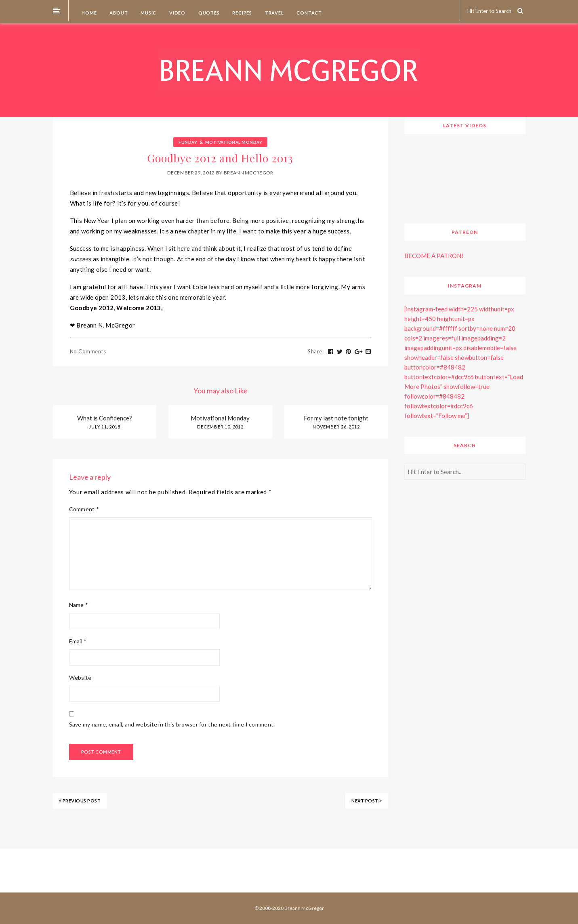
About (118, 13)
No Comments (88, 351)
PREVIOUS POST (80, 801)
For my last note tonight (336, 418)
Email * (78, 641)
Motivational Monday (234, 142)
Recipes (242, 13)
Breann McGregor (249, 173)
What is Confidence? (105, 418)
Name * (79, 605)
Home (89, 13)
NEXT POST (367, 801)
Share (316, 351)
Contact (309, 13)
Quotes (208, 13)
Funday (188, 142)
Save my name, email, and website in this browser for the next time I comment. (172, 724)
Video (177, 13)
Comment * (84, 509)
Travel (274, 13)
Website (80, 677)
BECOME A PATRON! (434, 256)
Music (148, 13)
